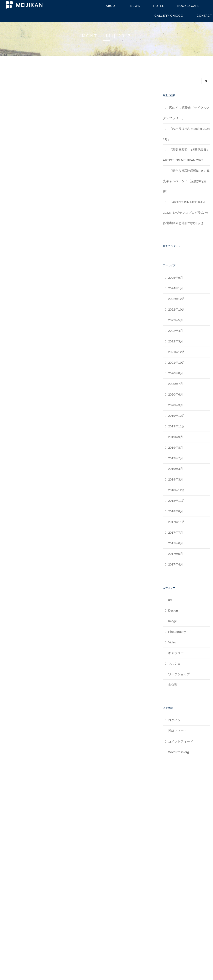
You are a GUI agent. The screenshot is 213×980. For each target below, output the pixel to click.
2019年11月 (176, 426)
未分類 (173, 685)
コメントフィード (181, 741)
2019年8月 (176, 448)
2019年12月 (176, 416)
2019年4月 (176, 469)
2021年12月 (176, 352)
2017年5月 (176, 554)
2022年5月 (176, 320)
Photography (177, 632)
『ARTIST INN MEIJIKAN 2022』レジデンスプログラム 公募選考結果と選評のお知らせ (186, 213)
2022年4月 (176, 331)
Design (173, 610)
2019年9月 (176, 437)
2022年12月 (176, 299)
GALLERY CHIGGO (169, 16)
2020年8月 (176, 373)
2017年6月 (176, 543)
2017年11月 (176, 522)
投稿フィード (177, 731)
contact (204, 16)
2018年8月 (176, 511)
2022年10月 (176, 309)
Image (172, 621)
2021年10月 (176, 363)
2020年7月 (176, 384)
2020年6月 (176, 394)
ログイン (174, 720)
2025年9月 (176, 278)
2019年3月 (176, 479)
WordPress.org (178, 752)
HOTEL (159, 6)
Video (172, 642)
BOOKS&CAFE (188, 6)
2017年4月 (176, 564)
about (111, 6)
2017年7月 (176, 532)
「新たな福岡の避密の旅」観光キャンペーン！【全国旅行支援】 (186, 181)
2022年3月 (176, 341)
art (170, 600)
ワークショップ (179, 674)
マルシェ (174, 664)
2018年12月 (176, 490)
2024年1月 (176, 288)
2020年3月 (176, 405)
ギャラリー (176, 653)
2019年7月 (176, 458)
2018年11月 (176, 501)
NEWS (135, 6)
